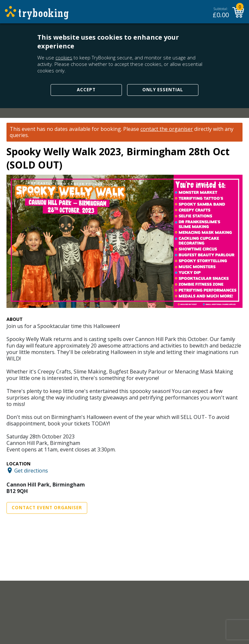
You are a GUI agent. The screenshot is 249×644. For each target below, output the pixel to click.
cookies (64, 57)
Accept (86, 90)
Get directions (31, 470)
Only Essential (163, 90)
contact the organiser (167, 129)
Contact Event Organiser (47, 508)
